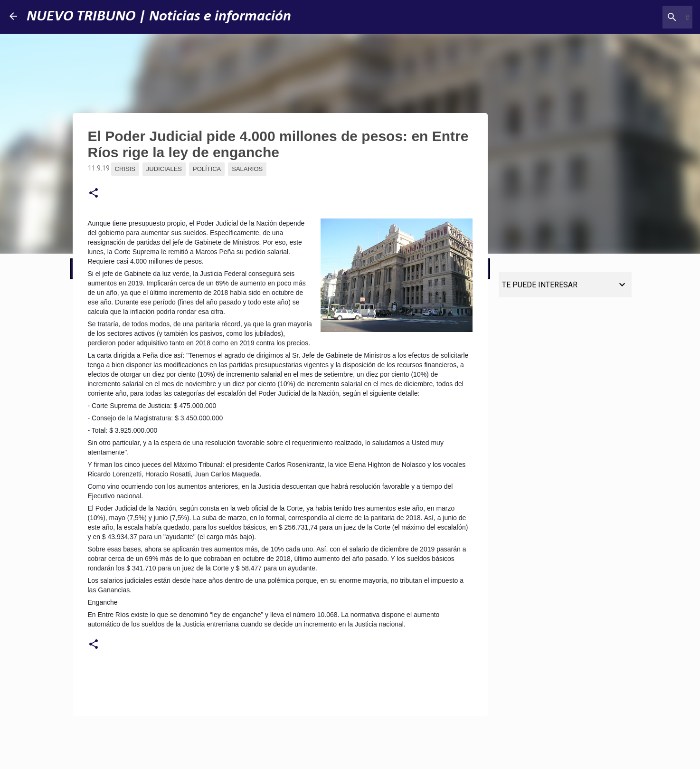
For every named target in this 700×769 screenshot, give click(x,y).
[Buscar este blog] (643, 17)
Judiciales (164, 169)
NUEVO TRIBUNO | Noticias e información (159, 17)
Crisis (125, 169)
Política (207, 169)
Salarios (247, 169)
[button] (94, 193)
